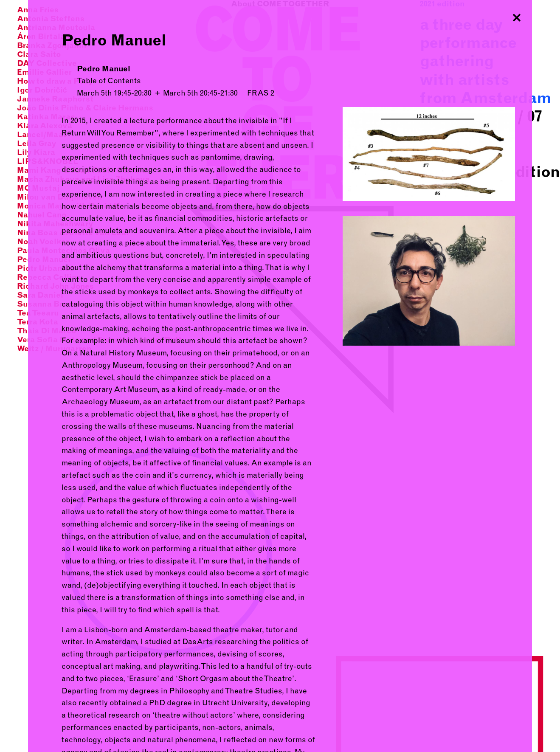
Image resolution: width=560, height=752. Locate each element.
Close (517, 15)
